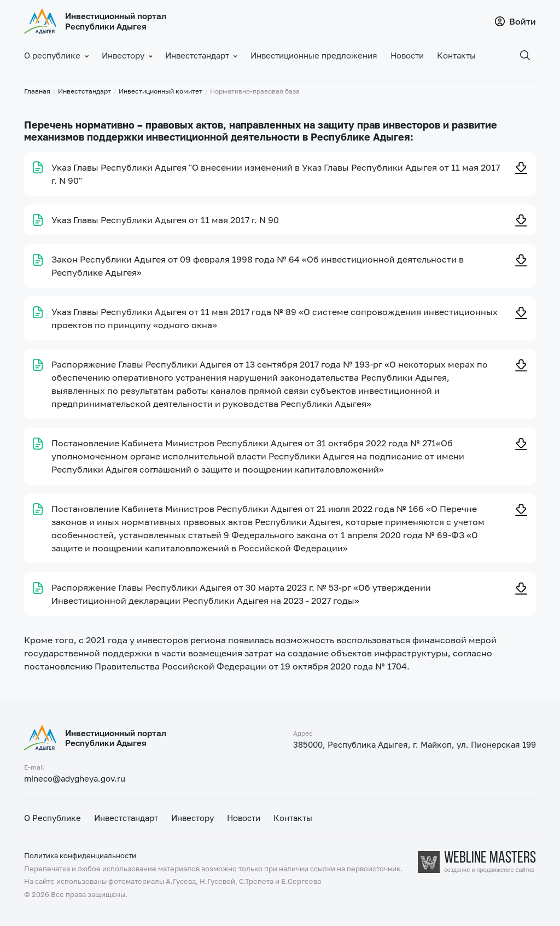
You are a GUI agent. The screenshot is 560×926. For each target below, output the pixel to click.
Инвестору (192, 818)
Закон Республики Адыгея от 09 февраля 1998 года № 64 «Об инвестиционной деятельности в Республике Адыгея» (258, 266)
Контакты (456, 55)
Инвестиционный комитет (161, 91)
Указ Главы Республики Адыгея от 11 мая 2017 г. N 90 (165, 220)
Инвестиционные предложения (314, 55)
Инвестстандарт (84, 91)
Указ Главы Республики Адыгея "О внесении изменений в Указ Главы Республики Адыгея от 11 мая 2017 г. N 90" (276, 174)
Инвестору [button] (127, 56)
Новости (407, 55)
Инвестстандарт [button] (201, 56)
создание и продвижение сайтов (489, 870)
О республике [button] (56, 56)
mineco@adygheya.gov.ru (75, 778)
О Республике (52, 818)
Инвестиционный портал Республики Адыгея (116, 21)
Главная (37, 91)
